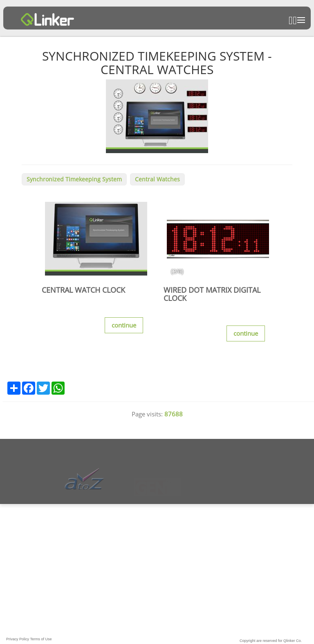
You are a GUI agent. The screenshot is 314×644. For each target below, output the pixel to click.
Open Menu (301, 20)
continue (124, 325)
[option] (218, 239)
